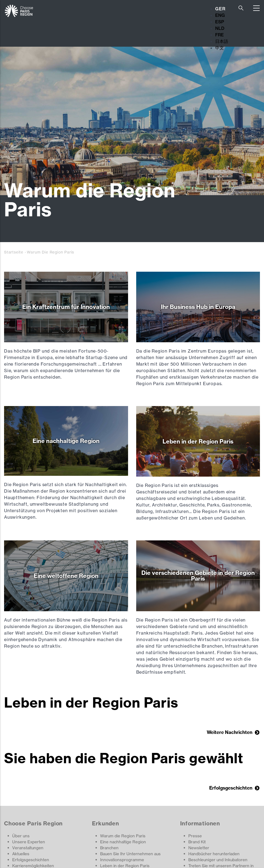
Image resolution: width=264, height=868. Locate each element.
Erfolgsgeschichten (231, 788)
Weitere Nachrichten (230, 732)
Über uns (21, 836)
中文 (220, 48)
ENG (220, 15)
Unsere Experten (29, 842)
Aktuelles (21, 854)
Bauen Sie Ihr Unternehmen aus (130, 854)
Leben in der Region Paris (198, 441)
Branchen (109, 848)
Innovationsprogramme (122, 860)
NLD (220, 28)
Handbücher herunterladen (214, 854)
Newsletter (199, 848)
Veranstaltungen (28, 848)
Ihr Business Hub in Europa (198, 307)
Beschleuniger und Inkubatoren (218, 860)
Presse (195, 836)
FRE (220, 35)
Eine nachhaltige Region (66, 441)
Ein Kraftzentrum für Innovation (66, 307)
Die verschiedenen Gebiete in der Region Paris (198, 576)
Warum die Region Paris (123, 836)
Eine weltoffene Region (66, 576)
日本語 (222, 41)
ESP (220, 22)
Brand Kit (197, 842)
